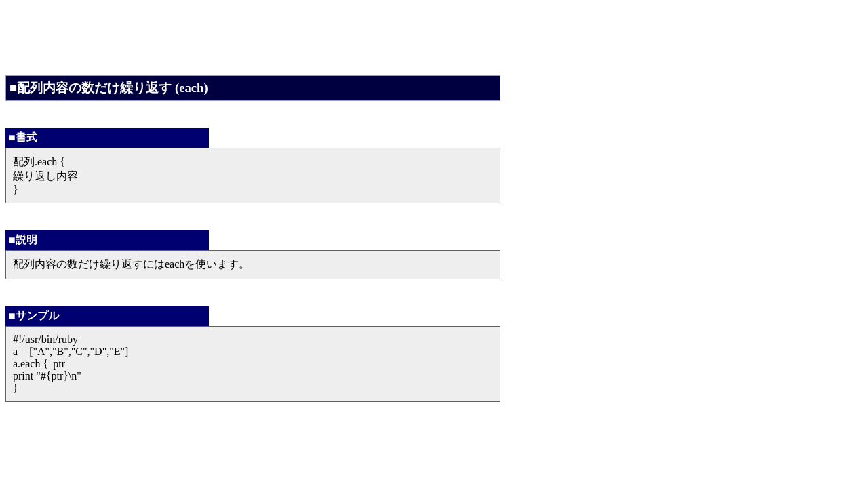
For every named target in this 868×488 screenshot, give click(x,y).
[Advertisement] (252, 36)
